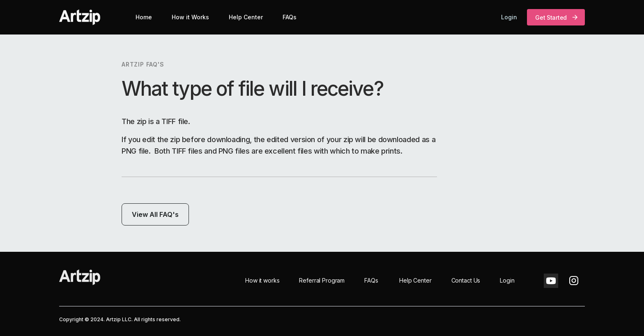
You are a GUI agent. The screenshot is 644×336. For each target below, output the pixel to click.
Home (144, 17)
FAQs (290, 17)
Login (509, 17)
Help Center (246, 17)
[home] (80, 17)
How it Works (190, 17)
